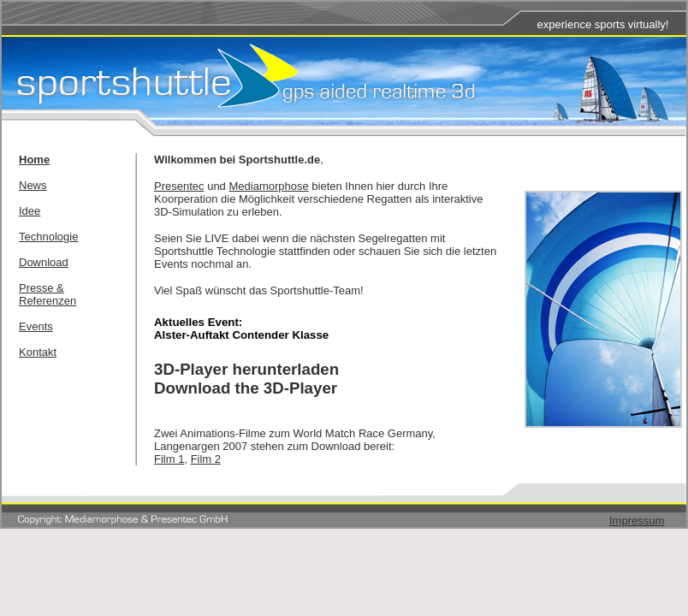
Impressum (637, 521)
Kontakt (38, 352)
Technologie (48, 237)
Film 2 (206, 459)
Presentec (179, 186)
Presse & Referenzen (47, 294)
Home (34, 160)
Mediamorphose (268, 186)
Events (36, 326)
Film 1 (169, 459)
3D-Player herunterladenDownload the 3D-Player (246, 379)
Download (44, 262)
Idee (30, 211)
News (33, 185)
